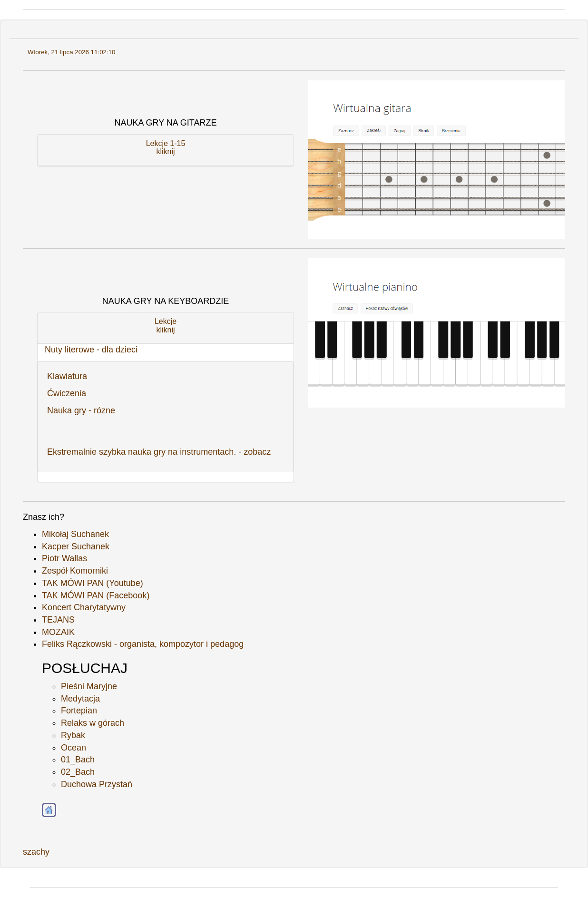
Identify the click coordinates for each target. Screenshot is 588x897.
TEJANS (58, 620)
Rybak (73, 735)
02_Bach (78, 772)
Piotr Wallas (64, 558)
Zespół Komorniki (75, 571)
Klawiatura (67, 376)
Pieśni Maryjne (89, 686)
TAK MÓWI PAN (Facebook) (96, 595)
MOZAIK (58, 632)
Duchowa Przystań (97, 784)
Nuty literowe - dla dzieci (91, 350)
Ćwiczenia (67, 393)
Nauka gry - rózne (81, 410)
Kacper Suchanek (76, 546)
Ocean (73, 748)
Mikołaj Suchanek (75, 534)
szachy (36, 852)
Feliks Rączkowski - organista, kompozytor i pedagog (143, 644)
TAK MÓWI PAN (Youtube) (93, 583)
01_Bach (78, 760)
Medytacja (80, 699)
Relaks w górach (93, 723)
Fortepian (79, 711)
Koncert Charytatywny (84, 607)
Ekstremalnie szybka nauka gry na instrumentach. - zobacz (159, 452)
